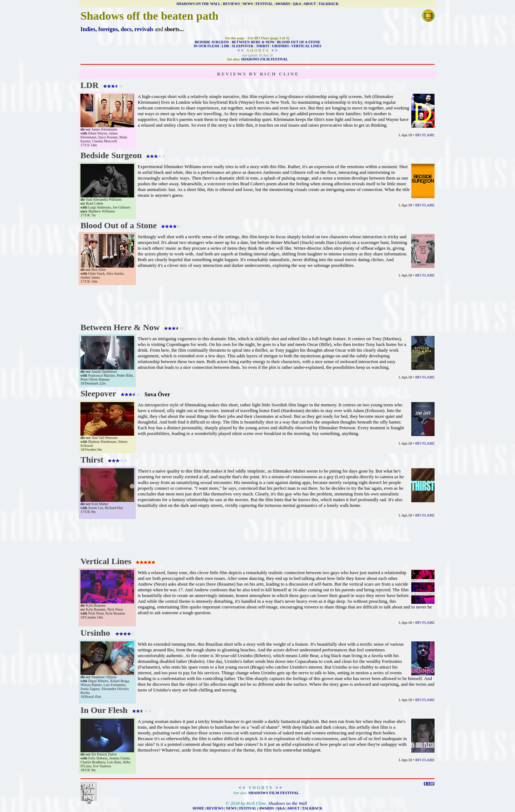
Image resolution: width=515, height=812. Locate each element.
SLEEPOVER (243, 46)
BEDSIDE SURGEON (212, 42)
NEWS (248, 4)
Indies (88, 29)
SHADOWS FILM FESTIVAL (264, 59)
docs (126, 29)
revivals (144, 29)
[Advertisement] (257, 303)
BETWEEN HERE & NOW (253, 42)
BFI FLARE (425, 135)
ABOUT (310, 4)
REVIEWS (231, 4)
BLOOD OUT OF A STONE (298, 42)
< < (241, 50)
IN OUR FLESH (206, 46)
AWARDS (283, 4)
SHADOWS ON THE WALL (198, 4)
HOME (198, 808)
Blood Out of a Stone (132, 225)
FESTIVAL (264, 4)
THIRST (263, 46)
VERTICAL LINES (306, 46)
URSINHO (280, 46)
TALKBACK (329, 4)
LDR (225, 46)
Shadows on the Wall (288, 803)
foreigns (108, 29)
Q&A (297, 4)
